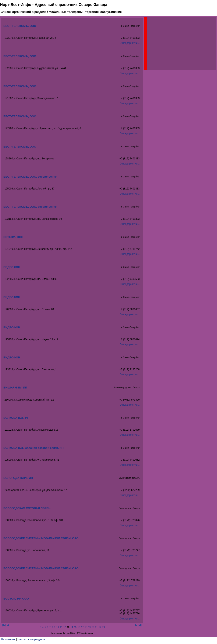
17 (82, 627)
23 (104, 627)
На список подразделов (31, 639)
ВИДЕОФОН (12, 267)
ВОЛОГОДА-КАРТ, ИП (18, 478)
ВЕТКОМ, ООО (13, 237)
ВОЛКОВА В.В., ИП (16, 418)
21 (97, 627)
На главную (8, 639)
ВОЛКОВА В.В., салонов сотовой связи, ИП (33, 448)
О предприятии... (130, 43)
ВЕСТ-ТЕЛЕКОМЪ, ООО (20, 26)
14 (72, 627)
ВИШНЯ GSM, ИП (15, 388)
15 (75, 627)
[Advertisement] (178, 43)
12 (65, 627)
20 (93, 627)
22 (100, 627)
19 (89, 627)
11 (61, 627)
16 (79, 627)
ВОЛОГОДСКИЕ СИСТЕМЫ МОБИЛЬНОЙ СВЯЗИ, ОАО (41, 538)
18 (86, 627)
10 (58, 627)
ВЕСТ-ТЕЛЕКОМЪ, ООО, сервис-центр (30, 177)
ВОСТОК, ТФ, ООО (16, 599)
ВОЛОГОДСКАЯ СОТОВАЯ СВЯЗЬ (27, 508)
